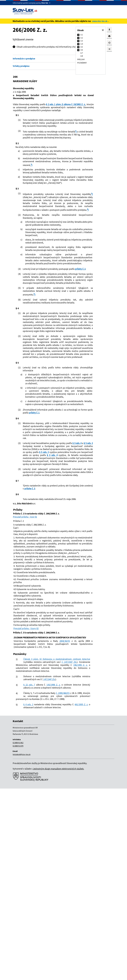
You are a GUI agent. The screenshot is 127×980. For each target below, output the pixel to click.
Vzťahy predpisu (21, 69)
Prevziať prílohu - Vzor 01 (25, 660)
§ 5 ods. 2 (46, 566)
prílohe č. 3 (53, 629)
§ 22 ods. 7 (29, 867)
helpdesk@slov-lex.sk (22, 946)
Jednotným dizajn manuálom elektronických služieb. (58, 960)
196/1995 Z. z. (23, 844)
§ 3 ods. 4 (34, 566)
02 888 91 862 (18, 934)
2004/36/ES (62, 811)
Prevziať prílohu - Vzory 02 (26, 796)
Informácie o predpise (24, 62)
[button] (103, 30)
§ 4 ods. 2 (28, 893)
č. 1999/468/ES (62, 879)
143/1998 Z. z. (52, 867)
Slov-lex (45, 3)
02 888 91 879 (18, 937)
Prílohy (81, 59)
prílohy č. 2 (34, 329)
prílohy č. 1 (60, 523)
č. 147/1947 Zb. (46, 838)
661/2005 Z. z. (32, 896)
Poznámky (82, 63)
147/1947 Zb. (22, 862)
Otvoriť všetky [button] (65, 57)
